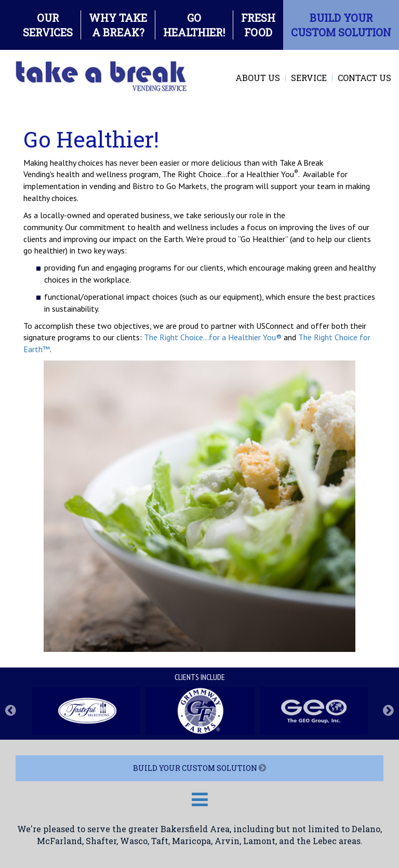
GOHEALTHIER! (194, 25)
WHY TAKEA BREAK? (118, 25)
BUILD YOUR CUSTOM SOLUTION (200, 768)
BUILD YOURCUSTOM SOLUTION (341, 25)
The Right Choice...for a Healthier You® (213, 337)
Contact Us (364, 78)
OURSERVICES (48, 25)
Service (309, 78)
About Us (258, 78)
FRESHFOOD (258, 25)
